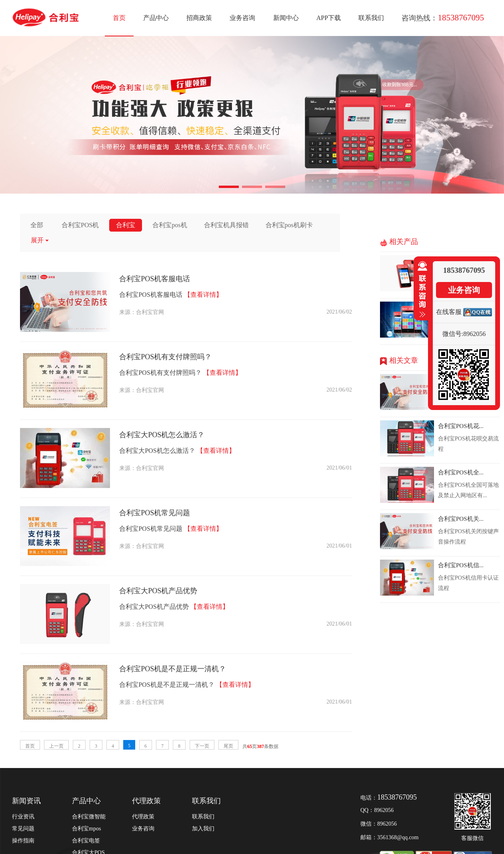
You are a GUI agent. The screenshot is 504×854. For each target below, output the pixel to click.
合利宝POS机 (80, 225)
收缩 (421, 290)
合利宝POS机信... (461, 565)
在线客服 (449, 312)
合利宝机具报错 (226, 225)
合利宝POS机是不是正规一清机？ (173, 669)
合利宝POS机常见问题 (155, 513)
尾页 (228, 746)
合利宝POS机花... (461, 426)
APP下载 (329, 18)
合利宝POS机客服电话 (155, 279)
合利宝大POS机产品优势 (158, 591)
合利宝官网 (150, 312)
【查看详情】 (203, 295)
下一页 (202, 746)
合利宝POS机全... (461, 472)
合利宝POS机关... (461, 519)
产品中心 (156, 18)
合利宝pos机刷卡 (289, 225)
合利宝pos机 (170, 225)
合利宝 (126, 225)
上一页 (56, 746)
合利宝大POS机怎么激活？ (162, 435)
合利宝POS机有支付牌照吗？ (165, 357)
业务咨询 (242, 18)
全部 (37, 225)
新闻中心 (286, 18)
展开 (40, 240)
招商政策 (199, 18)
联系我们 (371, 18)
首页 (119, 18)
